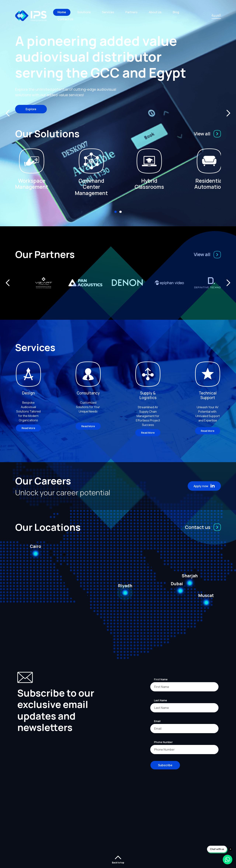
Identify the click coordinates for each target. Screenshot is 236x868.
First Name (161, 679)
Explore (31, 109)
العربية (216, 16)
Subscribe (165, 765)
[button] (116, 212)
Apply (204, 486)
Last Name (160, 700)
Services (108, 12)
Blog (176, 12)
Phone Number (163, 742)
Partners (131, 12)
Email (157, 721)
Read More (28, 428)
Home (62, 12)
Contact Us (65, 19)
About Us (155, 12)
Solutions (84, 12)
